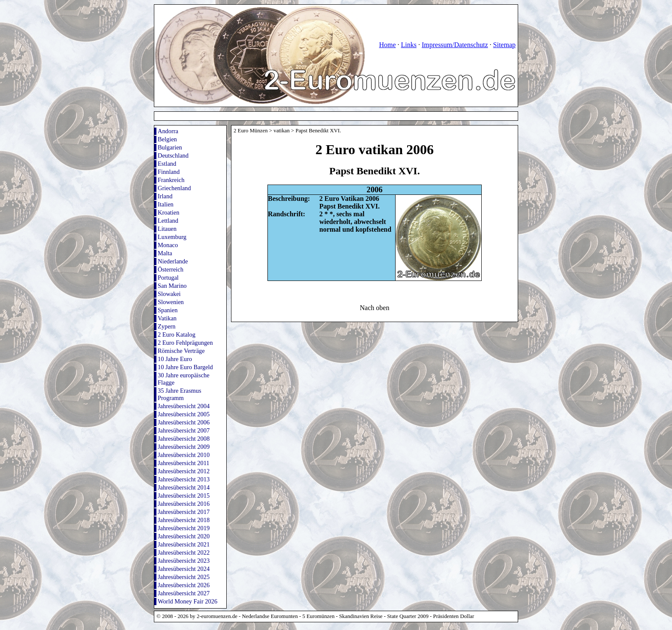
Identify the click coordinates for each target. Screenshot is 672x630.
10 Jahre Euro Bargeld (185, 367)
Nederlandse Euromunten (270, 616)
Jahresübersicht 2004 (184, 406)
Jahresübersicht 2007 (184, 430)
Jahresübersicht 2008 (184, 439)
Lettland (168, 221)
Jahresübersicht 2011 (184, 463)
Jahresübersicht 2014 (184, 487)
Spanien (168, 310)
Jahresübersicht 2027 (184, 593)
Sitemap (504, 45)
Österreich (171, 269)
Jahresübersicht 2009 (184, 447)
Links (408, 45)
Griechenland (174, 188)
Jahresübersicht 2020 (184, 536)
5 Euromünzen (319, 616)
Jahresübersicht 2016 (184, 504)
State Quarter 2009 (408, 616)
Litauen (167, 229)
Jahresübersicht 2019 (184, 528)
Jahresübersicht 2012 (184, 471)
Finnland (169, 172)
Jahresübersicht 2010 (184, 455)
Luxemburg (172, 237)
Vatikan (167, 318)
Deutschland (173, 155)
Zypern (167, 326)
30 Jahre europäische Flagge (184, 379)
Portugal (168, 278)
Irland (165, 196)
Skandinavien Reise (361, 616)
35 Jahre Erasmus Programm (180, 394)
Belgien (167, 139)
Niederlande (173, 261)
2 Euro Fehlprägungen (185, 343)
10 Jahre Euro (175, 359)
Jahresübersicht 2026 (184, 585)
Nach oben (375, 308)
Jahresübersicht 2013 (184, 479)
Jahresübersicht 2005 (184, 414)
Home (387, 45)
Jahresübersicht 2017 (184, 512)
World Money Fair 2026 (187, 601)
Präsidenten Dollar (454, 616)
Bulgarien (170, 147)
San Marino (172, 286)
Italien (166, 204)
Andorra (168, 131)
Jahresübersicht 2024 (184, 569)
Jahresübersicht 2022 (184, 552)
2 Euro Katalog (177, 334)
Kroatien (168, 212)
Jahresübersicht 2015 (184, 496)
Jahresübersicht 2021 (184, 544)
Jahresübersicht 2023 (184, 561)
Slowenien (171, 302)
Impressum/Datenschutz (455, 45)
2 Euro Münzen (251, 131)
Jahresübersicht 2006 (184, 422)
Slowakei (169, 294)
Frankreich (171, 180)
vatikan (282, 131)
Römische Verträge (181, 351)
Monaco (168, 245)
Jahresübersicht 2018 (184, 520)
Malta (165, 253)
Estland (167, 164)
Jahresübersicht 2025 (184, 577)
